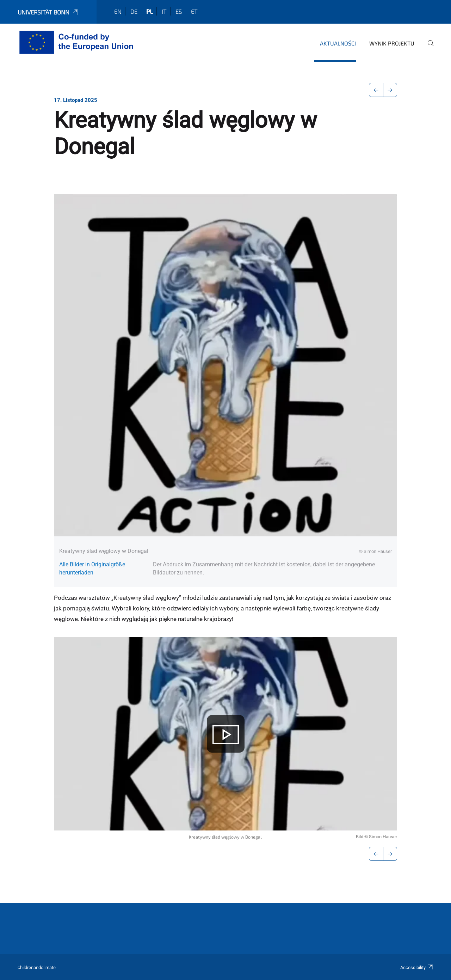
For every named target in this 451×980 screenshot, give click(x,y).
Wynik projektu (392, 43)
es (179, 11)
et (194, 11)
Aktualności (338, 43)
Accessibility (417, 967)
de (134, 11)
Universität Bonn (48, 12)
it (164, 11)
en (118, 11)
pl (150, 11)
